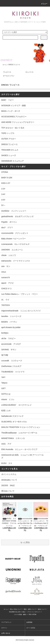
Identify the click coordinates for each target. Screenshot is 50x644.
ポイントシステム (9, 474)
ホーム (5, 65)
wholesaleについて (9, 480)
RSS (30, 614)
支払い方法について (16, 609)
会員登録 (29, 622)
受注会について (8, 491)
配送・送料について (30, 609)
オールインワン (9, 76)
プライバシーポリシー (34, 612)
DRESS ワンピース (14, 65)
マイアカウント (6, 622)
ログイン (4, 628)
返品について (42, 609)
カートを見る (31, 628)
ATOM (34, 614)
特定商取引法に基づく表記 (17, 612)
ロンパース (29, 72)
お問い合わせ (6, 633)
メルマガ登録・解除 (20, 614)
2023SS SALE (8, 485)
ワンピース (7, 72)
